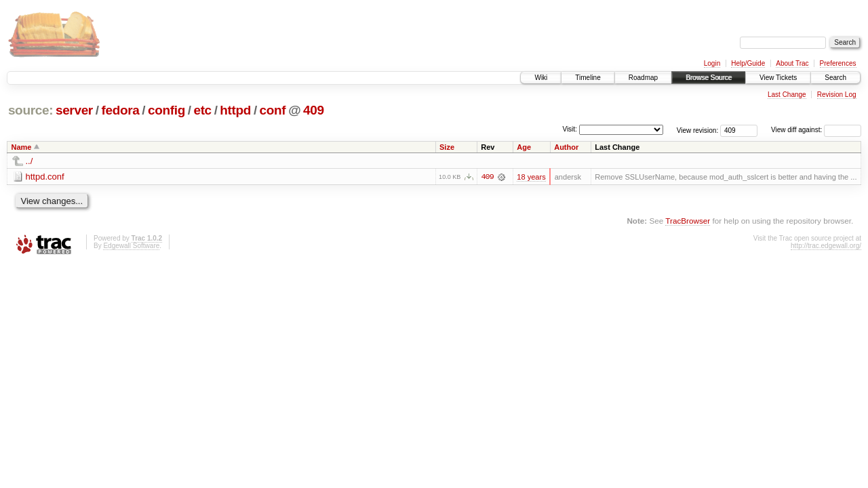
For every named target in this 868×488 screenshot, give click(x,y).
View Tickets (778, 78)
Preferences (838, 63)
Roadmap (643, 78)
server (74, 110)
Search (835, 78)
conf (273, 110)
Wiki (541, 78)
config (166, 110)
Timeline (588, 78)
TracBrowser (688, 221)
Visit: (570, 129)
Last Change (787, 95)
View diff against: (816, 130)
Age (524, 147)
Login (712, 63)
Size (447, 147)
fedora (120, 110)
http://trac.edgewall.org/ (826, 246)
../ (29, 161)
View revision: (698, 130)
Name (22, 147)
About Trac (792, 63)
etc (202, 110)
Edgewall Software (131, 246)
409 (314, 110)
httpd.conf (45, 177)
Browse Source (709, 78)
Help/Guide (748, 63)
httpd (235, 110)
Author (566, 147)
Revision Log (837, 95)
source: (31, 110)
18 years (531, 177)
